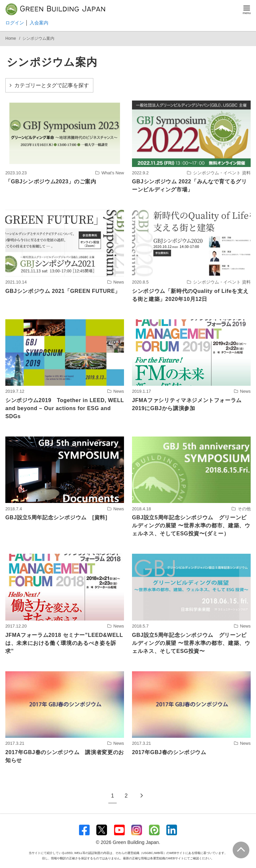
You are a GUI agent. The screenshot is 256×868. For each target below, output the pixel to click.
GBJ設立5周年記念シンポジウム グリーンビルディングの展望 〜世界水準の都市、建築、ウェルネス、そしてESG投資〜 (191, 643)
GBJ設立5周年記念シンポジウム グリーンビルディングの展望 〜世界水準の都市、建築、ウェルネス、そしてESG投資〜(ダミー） (191, 526)
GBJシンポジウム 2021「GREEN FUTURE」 (63, 291)
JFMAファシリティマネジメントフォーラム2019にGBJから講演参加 (187, 404)
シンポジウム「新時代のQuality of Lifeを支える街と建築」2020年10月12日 (190, 295)
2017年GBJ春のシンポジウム (169, 752)
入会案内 (39, 23)
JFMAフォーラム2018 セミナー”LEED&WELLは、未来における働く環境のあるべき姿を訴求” (64, 643)
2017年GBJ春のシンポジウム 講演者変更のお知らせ (65, 756)
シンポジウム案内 (38, 38)
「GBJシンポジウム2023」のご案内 (51, 182)
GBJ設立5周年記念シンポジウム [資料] (56, 517)
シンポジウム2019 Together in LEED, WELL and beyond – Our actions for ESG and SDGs (65, 408)
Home (11, 38)
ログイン (15, 23)
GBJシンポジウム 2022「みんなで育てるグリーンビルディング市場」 (189, 186)
